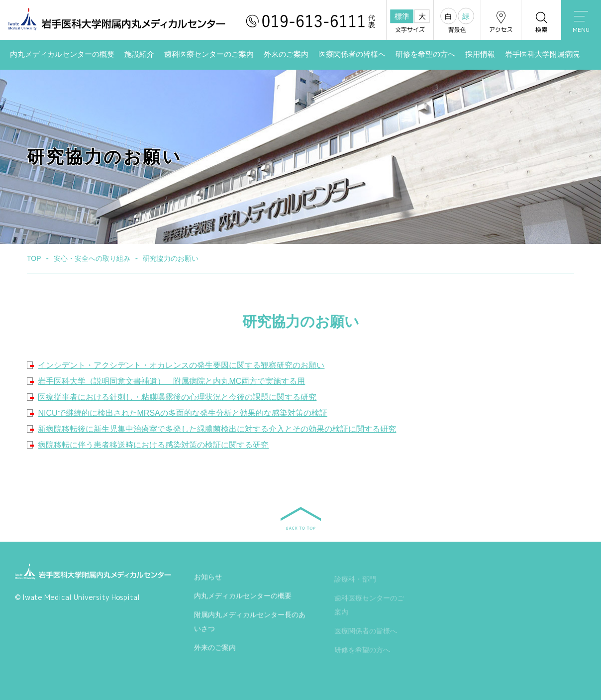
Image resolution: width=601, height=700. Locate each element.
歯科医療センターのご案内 (209, 54)
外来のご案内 (286, 54)
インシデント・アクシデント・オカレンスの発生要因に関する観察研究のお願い (181, 365)
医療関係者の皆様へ (352, 54)
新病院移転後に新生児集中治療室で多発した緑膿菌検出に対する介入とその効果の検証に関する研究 (217, 429)
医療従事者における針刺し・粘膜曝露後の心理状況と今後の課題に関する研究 (177, 397)
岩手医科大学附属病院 (542, 54)
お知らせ (208, 579)
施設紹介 (139, 54)
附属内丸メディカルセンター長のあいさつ (250, 624)
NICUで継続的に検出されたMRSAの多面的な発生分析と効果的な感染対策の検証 (182, 413)
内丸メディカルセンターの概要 (62, 54)
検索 (541, 22)
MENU (581, 22)
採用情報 (480, 54)
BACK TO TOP (301, 518)
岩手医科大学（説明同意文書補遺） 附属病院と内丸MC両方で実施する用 (171, 381)
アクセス (501, 22)
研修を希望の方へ (425, 54)
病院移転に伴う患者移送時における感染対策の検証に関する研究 (153, 445)
